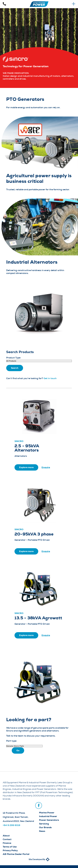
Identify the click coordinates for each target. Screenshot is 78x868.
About (6, 836)
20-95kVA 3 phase (34, 534)
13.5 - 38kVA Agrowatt (38, 618)
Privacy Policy (10, 850)
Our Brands (45, 827)
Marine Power (47, 813)
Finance (7, 843)
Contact (7, 839)
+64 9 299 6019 (11, 825)
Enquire (46, 467)
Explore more (26, 467)
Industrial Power (48, 816)
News (42, 831)
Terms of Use (10, 847)
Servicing (44, 824)
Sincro (19, 441)
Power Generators (49, 820)
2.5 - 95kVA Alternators (27, 448)
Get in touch (50, 378)
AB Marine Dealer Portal (16, 854)
